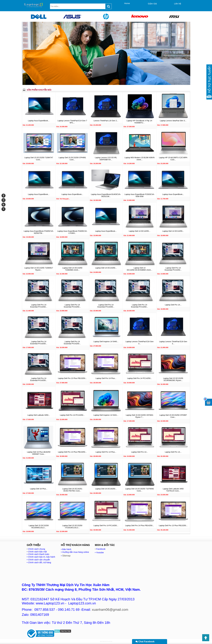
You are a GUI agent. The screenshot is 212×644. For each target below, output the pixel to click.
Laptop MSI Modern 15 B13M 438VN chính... (140, 159)
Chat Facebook (145, 642)
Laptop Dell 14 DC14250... (106, 268)
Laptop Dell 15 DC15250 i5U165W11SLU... (39, 527)
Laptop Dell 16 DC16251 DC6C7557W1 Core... (72, 490)
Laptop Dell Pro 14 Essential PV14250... (173, 269)
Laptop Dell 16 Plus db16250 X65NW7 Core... (39, 453)
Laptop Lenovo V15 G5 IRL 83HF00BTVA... (106, 159)
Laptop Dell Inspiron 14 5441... (106, 415)
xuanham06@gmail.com (110, 610)
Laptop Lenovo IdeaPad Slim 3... (173, 121)
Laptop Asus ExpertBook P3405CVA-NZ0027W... (39, 232)
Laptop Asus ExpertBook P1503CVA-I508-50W (140, 195)
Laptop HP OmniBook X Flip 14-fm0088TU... (140, 122)
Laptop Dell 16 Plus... (39, 489)
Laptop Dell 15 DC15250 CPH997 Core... (173, 416)
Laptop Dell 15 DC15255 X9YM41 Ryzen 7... (140, 416)
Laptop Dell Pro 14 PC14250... (139, 378)
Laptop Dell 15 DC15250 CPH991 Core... (72, 159)
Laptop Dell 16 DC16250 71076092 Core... (140, 490)
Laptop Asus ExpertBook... (39, 121)
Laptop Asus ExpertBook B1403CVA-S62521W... (106, 195)
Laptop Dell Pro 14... (173, 305)
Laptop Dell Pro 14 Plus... (106, 378)
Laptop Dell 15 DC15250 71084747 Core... (39, 159)
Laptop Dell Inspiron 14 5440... (106, 342)
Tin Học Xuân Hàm (109, 641)
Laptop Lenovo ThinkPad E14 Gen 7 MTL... (72, 122)
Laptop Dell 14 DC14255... (140, 231)
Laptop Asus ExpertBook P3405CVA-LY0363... (72, 232)
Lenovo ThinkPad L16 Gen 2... (106, 121)
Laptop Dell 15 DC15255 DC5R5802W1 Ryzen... (173, 379)
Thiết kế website (102, 641)
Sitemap (66, 556)
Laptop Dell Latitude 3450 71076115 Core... (173, 490)
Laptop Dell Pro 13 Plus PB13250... (72, 378)
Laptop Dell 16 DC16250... (106, 489)
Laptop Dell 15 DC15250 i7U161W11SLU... (72, 527)
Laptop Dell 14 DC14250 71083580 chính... (72, 269)
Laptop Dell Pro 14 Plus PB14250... (140, 525)
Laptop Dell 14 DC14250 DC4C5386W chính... (140, 269)
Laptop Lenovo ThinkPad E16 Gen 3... (140, 343)
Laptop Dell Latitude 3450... (39, 415)
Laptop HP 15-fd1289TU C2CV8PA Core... (173, 159)
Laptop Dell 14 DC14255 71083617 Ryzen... (39, 269)
